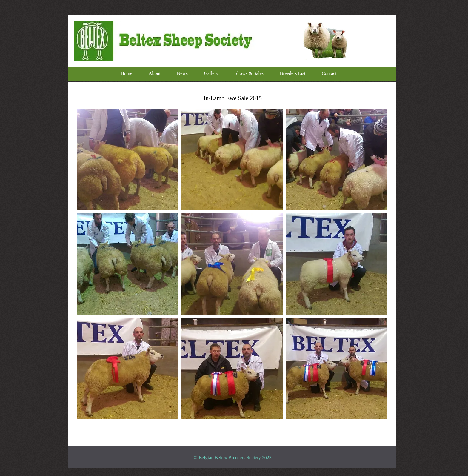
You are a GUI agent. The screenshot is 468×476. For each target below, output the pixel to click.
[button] (127, 160)
